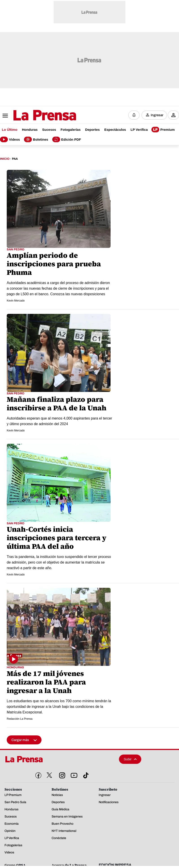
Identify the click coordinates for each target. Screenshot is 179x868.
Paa (15, 158)
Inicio (5, 158)
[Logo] (34, 115)
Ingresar (157, 115)
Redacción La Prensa (20, 718)
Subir (130, 758)
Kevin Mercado (16, 300)
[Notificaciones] (134, 115)
